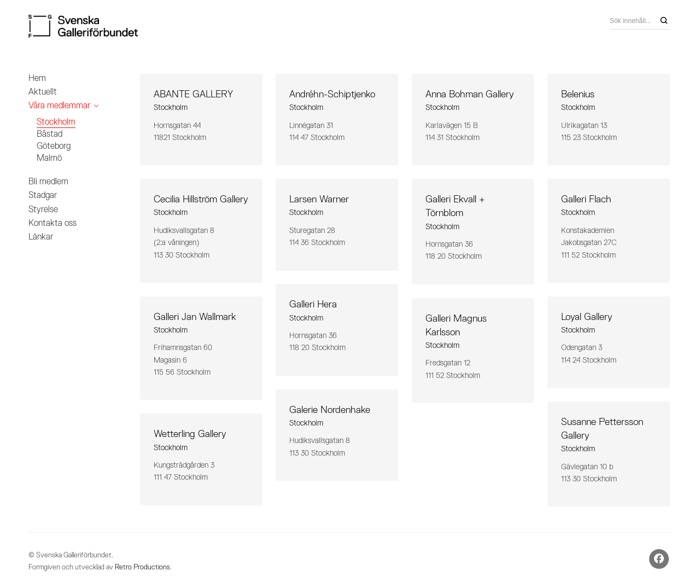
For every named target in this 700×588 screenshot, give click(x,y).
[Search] (664, 21)
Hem (37, 78)
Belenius (578, 94)
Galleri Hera (313, 304)
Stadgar (43, 195)
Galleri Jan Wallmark (195, 317)
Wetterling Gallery (190, 434)
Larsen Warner (319, 199)
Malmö (49, 158)
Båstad (49, 134)
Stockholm (56, 122)
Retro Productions (142, 567)
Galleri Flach (586, 199)
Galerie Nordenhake (330, 410)
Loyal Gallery (587, 317)
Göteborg (54, 146)
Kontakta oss (52, 223)
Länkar (41, 237)
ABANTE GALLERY (193, 94)
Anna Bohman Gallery (469, 94)
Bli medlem (48, 181)
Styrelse (43, 209)
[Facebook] (659, 559)
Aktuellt (43, 92)
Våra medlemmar (59, 105)
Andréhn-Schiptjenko (332, 94)
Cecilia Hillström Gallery (201, 199)
